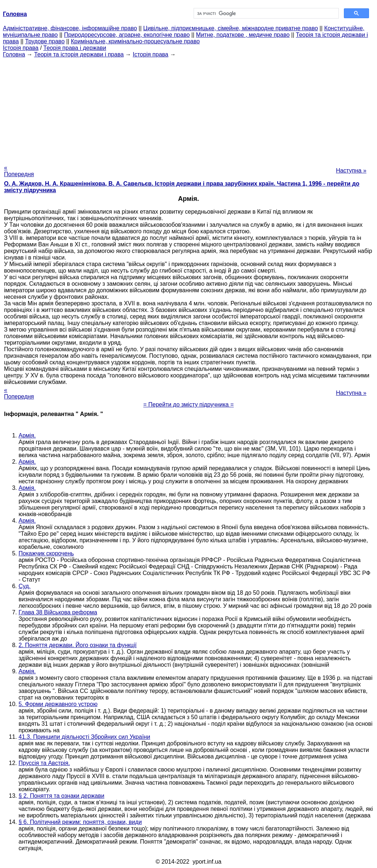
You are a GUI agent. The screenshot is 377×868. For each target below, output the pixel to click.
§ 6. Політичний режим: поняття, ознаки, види (80, 822)
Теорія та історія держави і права (79, 54)
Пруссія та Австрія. (44, 763)
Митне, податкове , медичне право (243, 35)
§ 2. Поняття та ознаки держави (61, 796)
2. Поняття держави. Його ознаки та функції (78, 645)
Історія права (21, 48)
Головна (14, 54)
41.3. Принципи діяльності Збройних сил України (84, 737)
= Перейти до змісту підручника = (189, 405)
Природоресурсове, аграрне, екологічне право (127, 35)
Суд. (25, 586)
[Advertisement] (188, 109)
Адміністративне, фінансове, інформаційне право (70, 28)
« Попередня (19, 171)
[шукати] (265, 13)
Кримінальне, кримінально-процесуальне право (135, 41)
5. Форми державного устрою (58, 704)
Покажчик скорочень (46, 553)
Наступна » (351, 171)
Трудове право (45, 41)
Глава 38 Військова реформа (58, 612)
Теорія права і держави (75, 48)
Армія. (27, 435)
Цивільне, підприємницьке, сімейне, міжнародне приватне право (231, 28)
